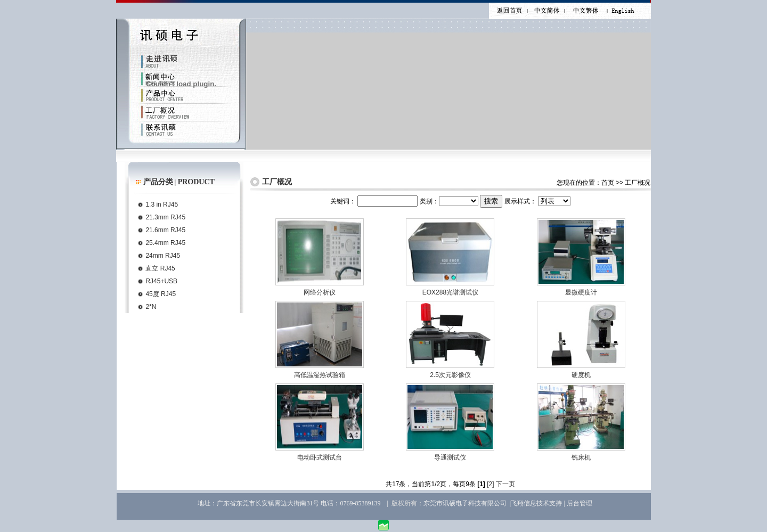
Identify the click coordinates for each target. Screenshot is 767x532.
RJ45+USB (161, 281)
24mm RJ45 (163, 256)
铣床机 (581, 457)
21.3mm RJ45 (165, 217)
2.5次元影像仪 (450, 375)
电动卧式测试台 (320, 457)
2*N (151, 307)
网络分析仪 (320, 292)
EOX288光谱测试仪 (450, 292)
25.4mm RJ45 (165, 243)
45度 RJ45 (161, 294)
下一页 (505, 484)
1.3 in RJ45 (162, 204)
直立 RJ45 (160, 268)
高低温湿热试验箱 (320, 375)
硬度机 (581, 375)
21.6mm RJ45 (165, 230)
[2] (490, 484)
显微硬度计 (581, 292)
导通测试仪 (450, 457)
